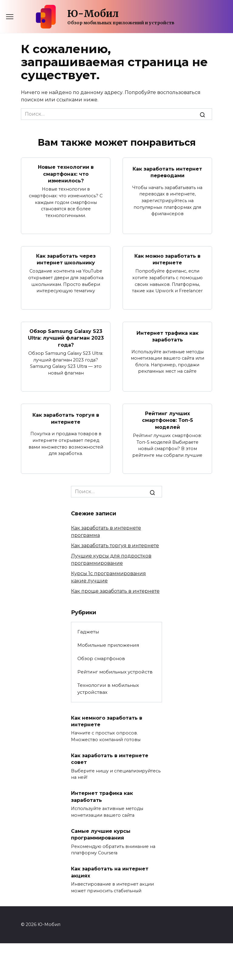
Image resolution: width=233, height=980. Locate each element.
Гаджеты (88, 632)
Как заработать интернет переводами (167, 172)
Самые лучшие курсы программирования (101, 834)
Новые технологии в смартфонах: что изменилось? (66, 174)
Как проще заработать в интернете (115, 591)
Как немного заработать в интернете (107, 721)
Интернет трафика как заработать (167, 336)
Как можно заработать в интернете (167, 259)
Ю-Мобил (93, 14)
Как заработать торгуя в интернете (66, 418)
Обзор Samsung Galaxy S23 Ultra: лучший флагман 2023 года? (66, 338)
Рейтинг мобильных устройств (115, 672)
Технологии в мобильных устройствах (108, 689)
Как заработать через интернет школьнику (66, 259)
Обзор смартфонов (101, 658)
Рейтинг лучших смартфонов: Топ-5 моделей (167, 420)
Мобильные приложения (108, 645)
